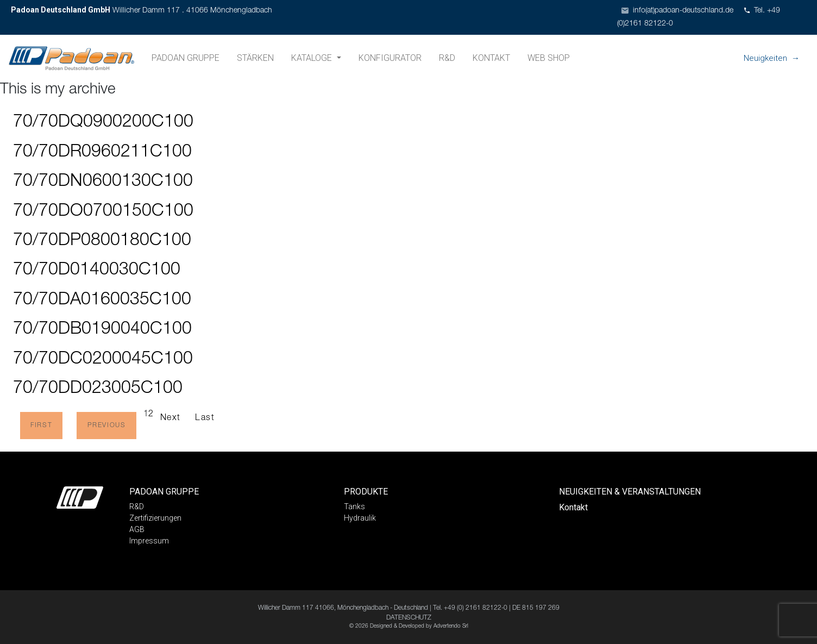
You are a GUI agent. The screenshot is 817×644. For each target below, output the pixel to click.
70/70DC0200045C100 (103, 360)
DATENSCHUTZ (409, 618)
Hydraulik (360, 518)
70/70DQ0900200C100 (103, 123)
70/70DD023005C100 (98, 389)
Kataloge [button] (313, 58)
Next (171, 418)
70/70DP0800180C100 (102, 241)
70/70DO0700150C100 (103, 212)
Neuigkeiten (765, 58)
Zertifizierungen (155, 518)
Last (205, 418)
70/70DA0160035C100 (102, 301)
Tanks (354, 507)
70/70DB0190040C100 (102, 330)
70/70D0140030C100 (97, 271)
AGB (137, 529)
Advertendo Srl (451, 627)
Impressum (149, 541)
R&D (447, 58)
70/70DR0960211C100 (102, 153)
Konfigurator (390, 58)
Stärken (255, 58)
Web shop (549, 58)
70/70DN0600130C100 (103, 182)
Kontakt (491, 58)
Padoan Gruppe (186, 58)
